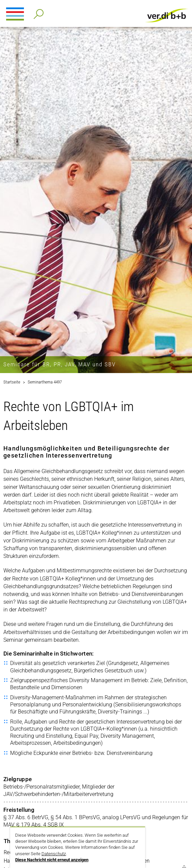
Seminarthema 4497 (45, 382)
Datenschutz (54, 854)
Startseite (12, 382)
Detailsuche (37, 12)
